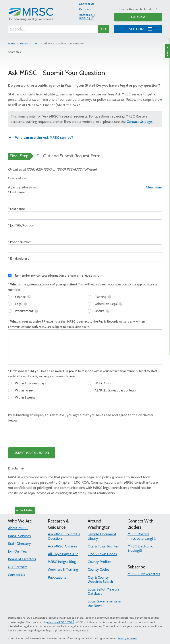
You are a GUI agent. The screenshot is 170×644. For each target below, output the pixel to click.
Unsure (100, 311)
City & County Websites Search (100, 579)
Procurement (24, 311)
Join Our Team (19, 551)
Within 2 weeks (25, 397)
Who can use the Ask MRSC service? (44, 138)
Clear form (154, 187)
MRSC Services (19, 536)
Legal (19, 304)
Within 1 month (105, 383)
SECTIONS (140, 28)
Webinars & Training (63, 569)
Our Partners (18, 567)
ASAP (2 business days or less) (115, 390)
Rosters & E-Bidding (88, 16)
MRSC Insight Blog (62, 562)
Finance (20, 297)
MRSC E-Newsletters (144, 574)
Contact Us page (139, 122)
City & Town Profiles (103, 546)
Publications (57, 577)
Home (12, 43)
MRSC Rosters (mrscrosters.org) (140, 536)
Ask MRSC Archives (63, 546)
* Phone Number (19, 242)
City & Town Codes (102, 554)
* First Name (16, 192)
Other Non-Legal (106, 304)
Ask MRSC (138, 17)
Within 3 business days (31, 383)
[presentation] (42, 435)
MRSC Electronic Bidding (140, 548)
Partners (85, 9)
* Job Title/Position (21, 225)
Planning (100, 297)
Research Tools (29, 43)
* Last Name (16, 209)
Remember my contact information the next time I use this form (59, 275)
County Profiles (99, 562)
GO (103, 29)
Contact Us (87, 4)
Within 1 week (24, 390)
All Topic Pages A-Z (63, 554)
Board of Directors (22, 559)
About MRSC (18, 528)
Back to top (25, 510)
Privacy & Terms (127, 638)
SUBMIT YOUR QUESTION (32, 453)
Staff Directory (19, 544)
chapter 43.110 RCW (59, 622)
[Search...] (53, 29)
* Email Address (19, 258)
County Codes (99, 569)
